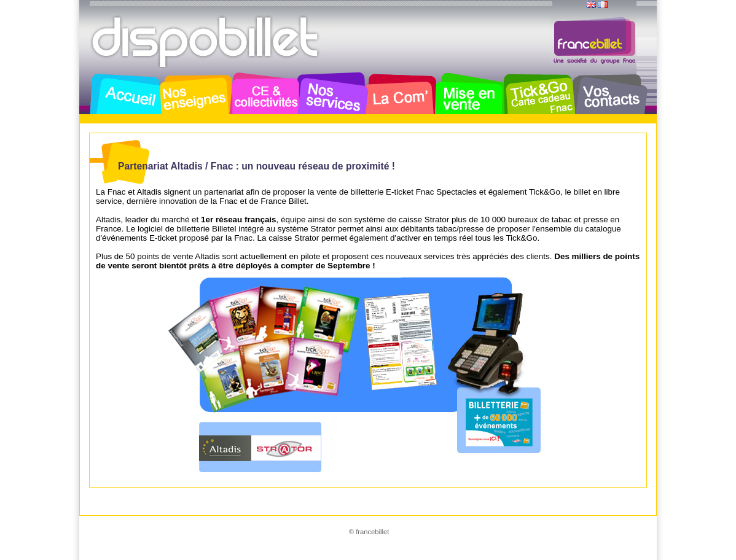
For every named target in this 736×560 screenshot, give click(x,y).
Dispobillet (206, 42)
